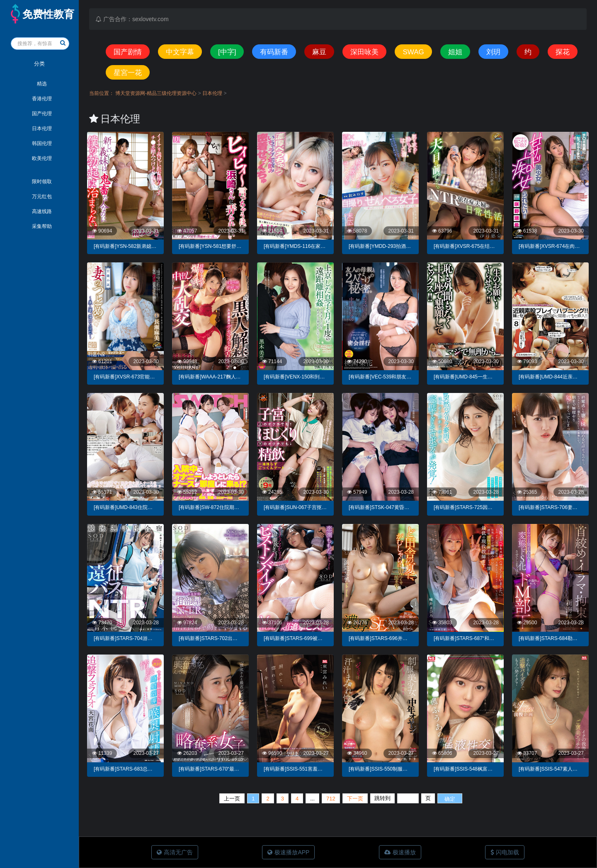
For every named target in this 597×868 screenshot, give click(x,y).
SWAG (413, 52)
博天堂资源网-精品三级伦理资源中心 (157, 93)
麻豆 (319, 52)
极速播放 (400, 852)
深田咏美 (364, 52)
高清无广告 (175, 852)
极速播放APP (288, 852)
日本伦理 (213, 93)
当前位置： (102, 93)
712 (331, 799)
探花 (563, 52)
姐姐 (455, 52)
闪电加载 (505, 852)
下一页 (355, 799)
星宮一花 (128, 73)
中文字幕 (180, 52)
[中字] (227, 52)
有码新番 (274, 52)
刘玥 (493, 52)
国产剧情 (128, 52)
